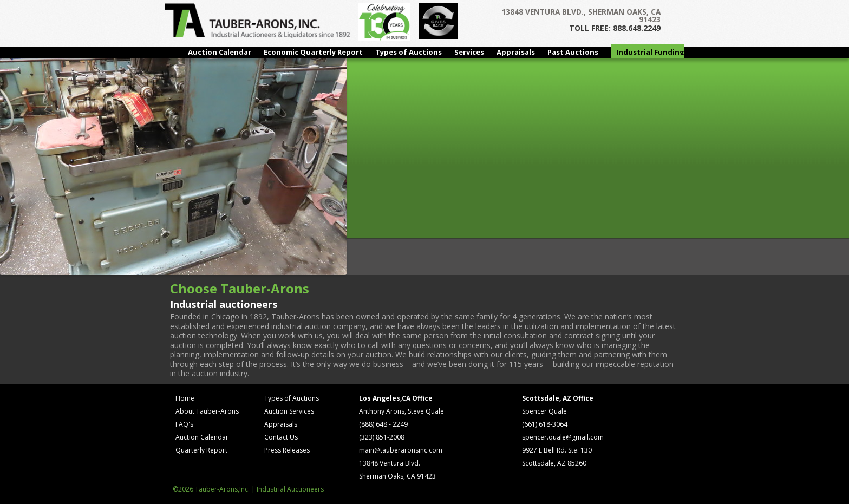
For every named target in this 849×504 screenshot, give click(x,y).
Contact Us (281, 437)
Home (185, 398)
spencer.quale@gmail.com (563, 437)
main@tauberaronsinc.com (401, 450)
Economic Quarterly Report (313, 52)
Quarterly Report (201, 450)
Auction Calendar (220, 52)
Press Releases (287, 450)
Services (469, 52)
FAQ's (184, 424)
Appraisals (516, 52)
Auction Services (289, 411)
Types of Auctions (409, 52)
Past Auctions (573, 52)
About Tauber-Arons (207, 411)
